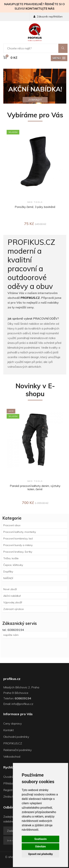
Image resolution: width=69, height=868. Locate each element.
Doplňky (8, 572)
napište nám (11, 635)
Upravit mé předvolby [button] (40, 854)
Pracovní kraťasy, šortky (18, 552)
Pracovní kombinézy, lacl (18, 539)
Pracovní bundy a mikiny (18, 545)
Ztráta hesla (11, 797)
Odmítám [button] (40, 847)
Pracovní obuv (12, 525)
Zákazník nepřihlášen (48, 17)
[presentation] (7, 88)
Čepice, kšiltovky (13, 565)
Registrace (10, 790)
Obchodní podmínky (16, 737)
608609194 (23, 698)
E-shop (10, 857)
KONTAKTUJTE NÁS (40, 8)
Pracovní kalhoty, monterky (20, 532)
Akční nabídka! (12, 596)
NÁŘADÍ (8, 578)
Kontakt (9, 730)
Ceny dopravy (13, 723)
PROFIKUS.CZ (30, 298)
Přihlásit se (11, 783)
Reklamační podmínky (18, 750)
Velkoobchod (12, 757)
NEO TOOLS (37, 202)
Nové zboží (10, 589)
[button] (59, 58)
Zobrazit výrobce (14, 609)
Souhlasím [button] (41, 839)
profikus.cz (12, 679)
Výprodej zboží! (13, 602)
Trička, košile (11, 558)
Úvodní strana (13, 777)
